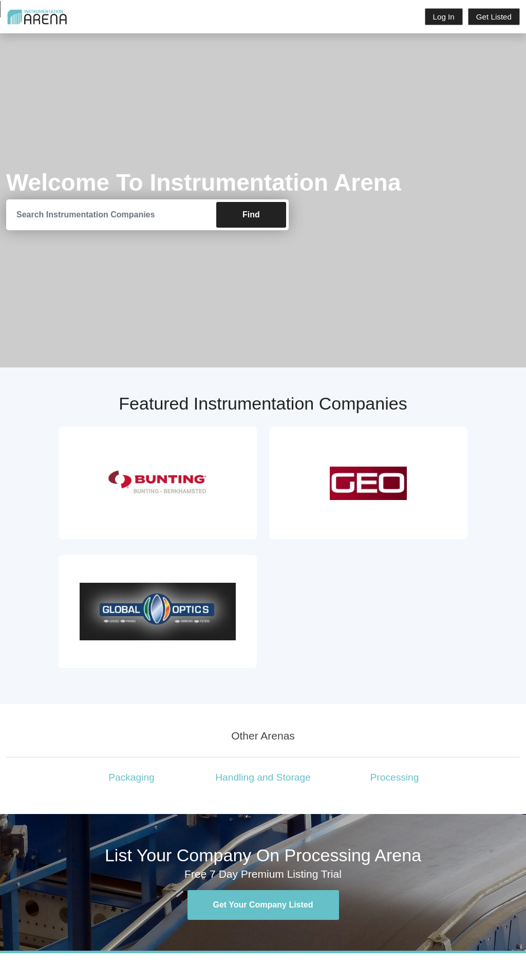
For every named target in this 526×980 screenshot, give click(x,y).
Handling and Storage (263, 777)
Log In (444, 17)
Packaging (131, 777)
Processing (395, 777)
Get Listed (494, 17)
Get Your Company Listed (263, 905)
